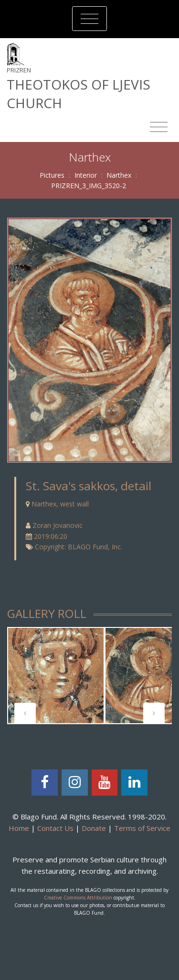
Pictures (52, 175)
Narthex (119, 175)
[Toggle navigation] (89, 19)
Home (19, 828)
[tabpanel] (56, 676)
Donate (94, 828)
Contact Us (55, 828)
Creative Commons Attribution (78, 898)
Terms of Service (142, 828)
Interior (86, 175)
